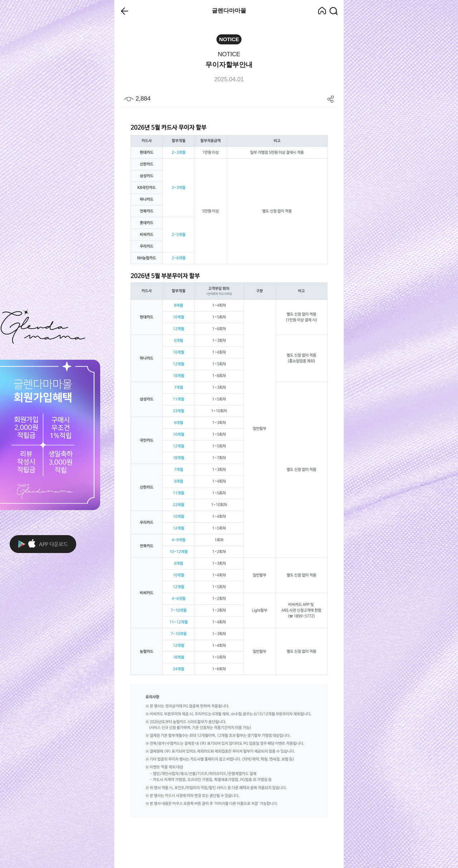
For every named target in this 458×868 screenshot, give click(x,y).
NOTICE (229, 54)
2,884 (137, 99)
